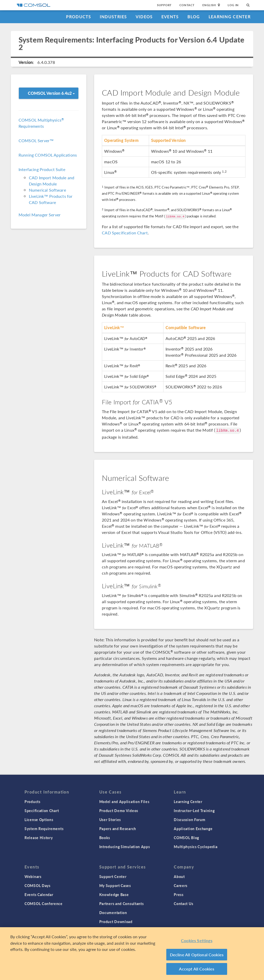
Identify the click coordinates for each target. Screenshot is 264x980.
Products (79, 17)
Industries (113, 17)
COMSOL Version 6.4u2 (51, 93)
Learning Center (230, 17)
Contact (187, 5)
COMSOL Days (38, 885)
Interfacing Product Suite (42, 169)
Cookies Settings (197, 940)
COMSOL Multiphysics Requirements (41, 123)
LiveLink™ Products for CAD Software (51, 199)
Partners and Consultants (122, 904)
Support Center (113, 876)
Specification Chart (42, 811)
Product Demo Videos (119, 811)
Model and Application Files (124, 802)
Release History (39, 838)
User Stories (110, 820)
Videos (144, 17)
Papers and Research (118, 829)
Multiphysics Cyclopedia (196, 847)
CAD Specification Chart (125, 233)
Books (105, 838)
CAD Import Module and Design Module (52, 181)
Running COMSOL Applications (48, 155)
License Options (39, 820)
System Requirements (44, 829)
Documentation (113, 913)
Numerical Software (47, 190)
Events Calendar (39, 894)
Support (164, 5)
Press (179, 894)
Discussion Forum (189, 820)
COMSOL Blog (186, 838)
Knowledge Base (114, 894)
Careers (181, 885)
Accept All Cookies (197, 969)
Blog (194, 17)
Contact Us (183, 904)
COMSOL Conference (44, 904)
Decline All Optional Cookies (197, 955)
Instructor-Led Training (194, 811)
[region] (132, 954)
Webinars (33, 876)
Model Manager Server (40, 215)
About (179, 876)
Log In (233, 5)
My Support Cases (115, 885)
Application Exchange (193, 829)
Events (170, 17)
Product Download (116, 922)
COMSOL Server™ (36, 140)
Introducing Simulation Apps (125, 847)
